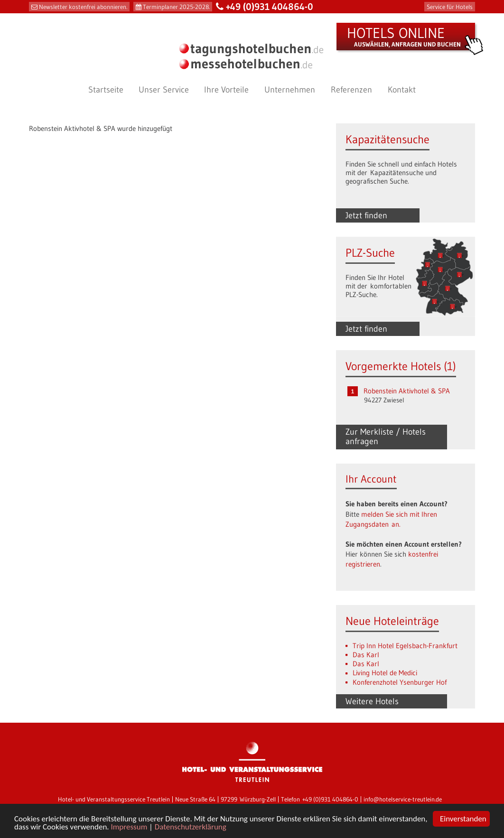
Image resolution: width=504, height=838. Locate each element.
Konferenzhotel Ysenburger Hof (400, 682)
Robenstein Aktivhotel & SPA (407, 391)
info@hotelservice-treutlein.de (403, 799)
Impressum (129, 828)
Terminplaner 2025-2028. (176, 7)
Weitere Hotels (372, 701)
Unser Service (164, 90)
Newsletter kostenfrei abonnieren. (83, 7)
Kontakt (402, 90)
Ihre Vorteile (226, 90)
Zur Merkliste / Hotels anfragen (386, 437)
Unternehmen (290, 90)
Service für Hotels (450, 7)
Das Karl (366, 655)
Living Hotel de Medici (385, 673)
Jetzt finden (366, 215)
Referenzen (351, 90)
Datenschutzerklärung (191, 828)
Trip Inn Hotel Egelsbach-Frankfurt (405, 646)
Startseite (106, 90)
